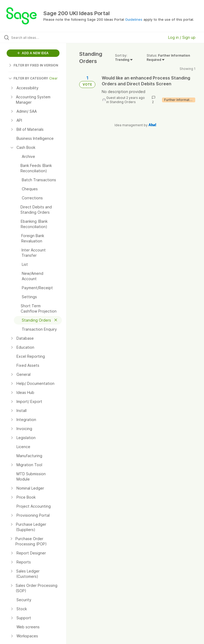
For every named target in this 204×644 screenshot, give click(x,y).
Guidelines (134, 19)
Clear (53, 78)
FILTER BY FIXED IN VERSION (33, 65)
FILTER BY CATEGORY (28, 78)
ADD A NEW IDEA (33, 53)
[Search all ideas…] (36, 37)
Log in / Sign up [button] (182, 37)
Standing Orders (123, 102)
